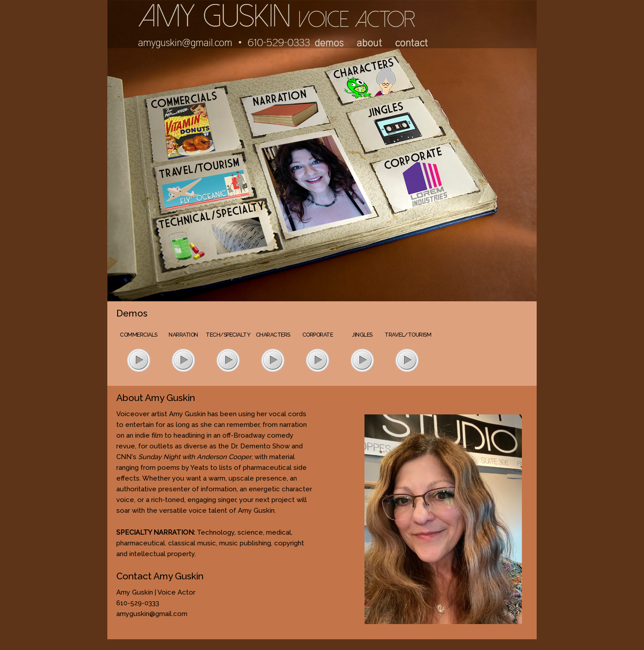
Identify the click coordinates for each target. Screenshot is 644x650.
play (138, 360)
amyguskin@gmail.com (152, 614)
